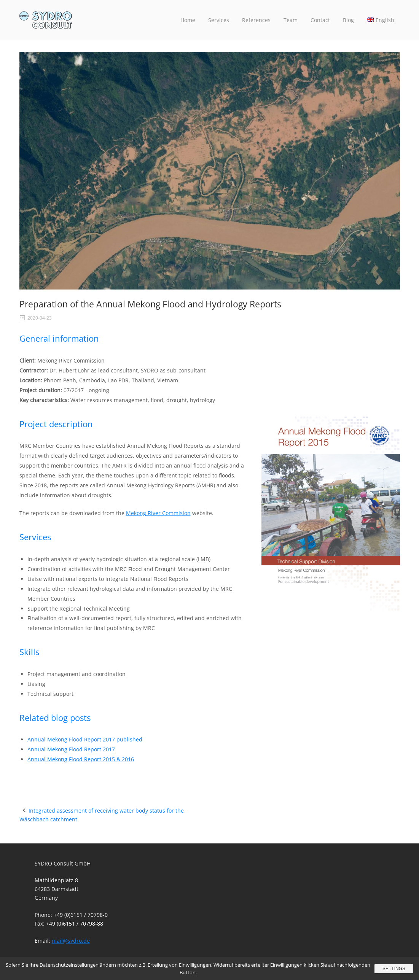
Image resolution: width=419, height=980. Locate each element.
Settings (394, 969)
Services (219, 20)
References (256, 20)
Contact (320, 20)
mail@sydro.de (71, 941)
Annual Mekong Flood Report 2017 (71, 749)
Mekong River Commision (158, 513)
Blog (348, 20)
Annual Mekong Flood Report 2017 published (85, 739)
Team (291, 20)
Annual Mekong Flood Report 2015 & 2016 (81, 759)
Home (188, 20)
